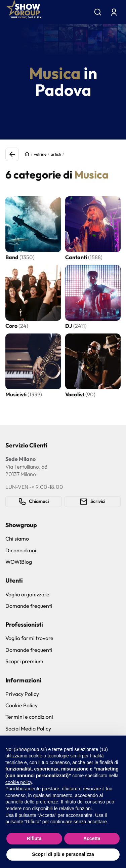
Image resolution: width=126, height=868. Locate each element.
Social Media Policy (28, 728)
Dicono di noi (21, 550)
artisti (56, 154)
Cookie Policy (22, 705)
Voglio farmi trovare (29, 638)
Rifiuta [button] (34, 838)
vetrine (40, 154)
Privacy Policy (22, 694)
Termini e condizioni (29, 717)
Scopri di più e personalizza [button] (63, 854)
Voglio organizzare (27, 594)
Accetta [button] (92, 838)
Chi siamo (17, 539)
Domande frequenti (29, 606)
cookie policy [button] (19, 782)
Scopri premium (24, 661)
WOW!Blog (19, 562)
